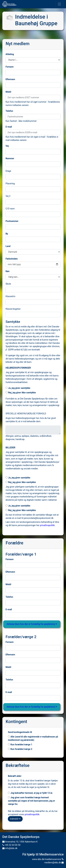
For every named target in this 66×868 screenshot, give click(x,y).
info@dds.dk (10, 848)
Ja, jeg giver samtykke (18, 388)
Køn (7, 271)
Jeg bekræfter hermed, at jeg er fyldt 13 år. (30, 793)
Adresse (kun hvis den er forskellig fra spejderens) (32, 624)
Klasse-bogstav (13, 309)
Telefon (9, 111)
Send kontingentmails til (20, 732)
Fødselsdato (12, 259)
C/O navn (10, 209)
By (7, 234)
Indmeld (15, 819)
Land (8, 246)
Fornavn (10, 67)
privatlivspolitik (47, 525)
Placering (10, 184)
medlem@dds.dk (54, 863)
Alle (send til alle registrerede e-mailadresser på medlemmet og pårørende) (33, 738)
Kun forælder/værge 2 (20, 749)
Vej (7, 146)
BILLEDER (10, 448)
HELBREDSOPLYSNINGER (18, 368)
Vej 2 (8, 196)
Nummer (10, 158)
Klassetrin (10, 296)
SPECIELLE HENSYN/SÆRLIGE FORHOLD (26, 414)
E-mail (9, 127)
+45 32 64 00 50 (11, 845)
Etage (8, 171)
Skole (8, 284)
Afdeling (10, 54)
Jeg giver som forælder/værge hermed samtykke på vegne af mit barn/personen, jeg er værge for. (31, 801)
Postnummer (12, 221)
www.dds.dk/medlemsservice (48, 859)
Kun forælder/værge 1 (20, 745)
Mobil (8, 92)
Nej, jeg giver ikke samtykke (21, 393)
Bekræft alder (15, 776)
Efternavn (10, 79)
